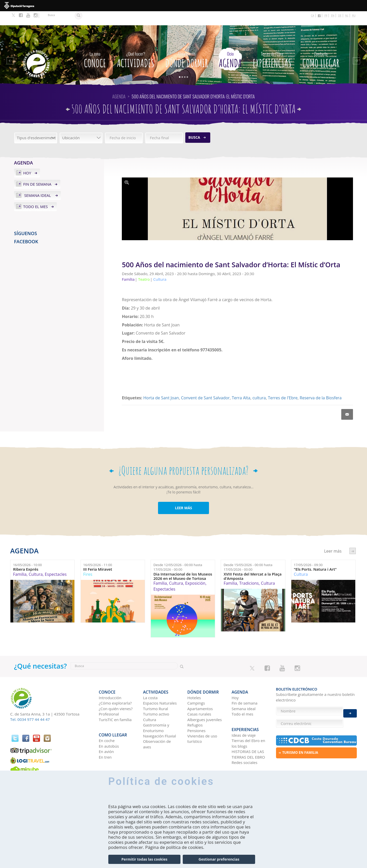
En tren (105, 737)
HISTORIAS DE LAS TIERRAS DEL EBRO (248, 734)
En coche (107, 720)
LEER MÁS (183, 494)
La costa (150, 681)
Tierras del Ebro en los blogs (248, 723)
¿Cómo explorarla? (115, 686)
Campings (196, 686)
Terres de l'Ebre (283, 384)
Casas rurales (199, 697)
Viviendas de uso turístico (202, 722)
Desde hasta (178, 553)
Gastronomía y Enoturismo (156, 711)
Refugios (195, 708)
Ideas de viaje (244, 715)
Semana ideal (38, 181)
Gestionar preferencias (219, 859)
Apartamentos (200, 692)
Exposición (195, 569)
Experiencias (272, 44)
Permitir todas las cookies (144, 859)
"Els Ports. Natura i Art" (315, 556)
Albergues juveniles (205, 702)
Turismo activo (156, 697)
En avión (106, 731)
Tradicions (249, 569)
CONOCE (95, 44)
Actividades (136, 44)
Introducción (110, 681)
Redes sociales (245, 742)
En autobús (109, 726)
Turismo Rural (155, 692)
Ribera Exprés (26, 556)
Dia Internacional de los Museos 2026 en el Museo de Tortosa (183, 562)
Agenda (230, 44)
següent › (353, 537)
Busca (194, 124)
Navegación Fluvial (159, 719)
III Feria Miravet (98, 556)
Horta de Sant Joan (161, 384)
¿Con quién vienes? (116, 692)
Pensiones (196, 713)
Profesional (109, 697)
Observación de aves (157, 727)
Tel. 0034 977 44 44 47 (30, 706)
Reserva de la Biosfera (321, 384)
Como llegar (321, 44)
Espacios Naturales (160, 686)
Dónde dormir (187, 44)
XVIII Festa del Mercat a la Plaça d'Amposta (252, 562)
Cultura (36, 560)
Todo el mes (36, 193)
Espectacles (56, 560)
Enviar (350, 710)
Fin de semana (37, 170)
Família (20, 560)
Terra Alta (241, 384)
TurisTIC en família (115, 702)
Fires (88, 560)
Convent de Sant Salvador (205, 384)
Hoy (27, 159)
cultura (259, 384)
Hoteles (194, 681)
